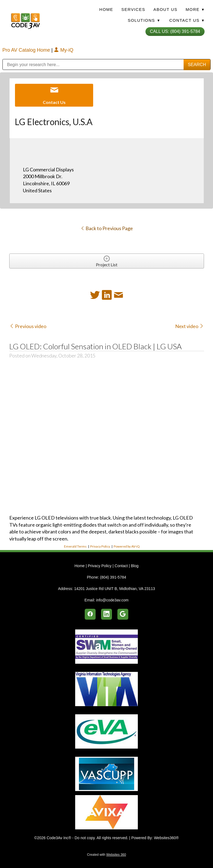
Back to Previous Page (107, 228)
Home (106, 9)
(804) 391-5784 (113, 577)
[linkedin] (107, 614)
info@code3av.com (112, 600)
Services (133, 9)
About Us (165, 9)
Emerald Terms (75, 546)
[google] (123, 614)
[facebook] (90, 614)
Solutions (144, 20)
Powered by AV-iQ (127, 546)
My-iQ (64, 50)
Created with (106, 855)
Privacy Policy (100, 546)
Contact (121, 566)
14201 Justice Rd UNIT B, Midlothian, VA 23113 (115, 589)
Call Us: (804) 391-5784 (175, 31)
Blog (135, 566)
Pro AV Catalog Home (27, 50)
